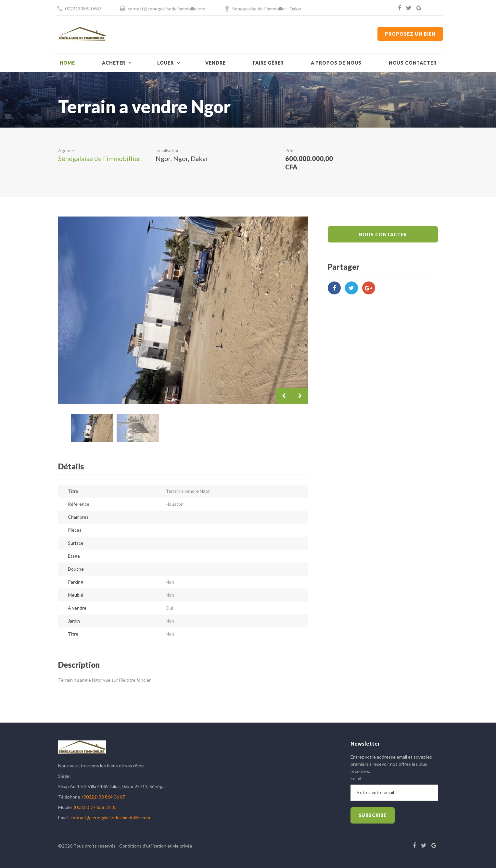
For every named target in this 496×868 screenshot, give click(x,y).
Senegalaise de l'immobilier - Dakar (267, 9)
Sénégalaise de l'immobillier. (100, 158)
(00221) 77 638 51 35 (95, 807)
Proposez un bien (410, 34)
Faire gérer (268, 63)
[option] (183, 310)
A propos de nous (336, 63)
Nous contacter (413, 63)
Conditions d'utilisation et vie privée (156, 846)
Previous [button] (284, 396)
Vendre (215, 63)
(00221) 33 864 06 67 (104, 797)
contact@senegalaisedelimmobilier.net (167, 9)
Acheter (114, 63)
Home (67, 63)
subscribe (373, 815)
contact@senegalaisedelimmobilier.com (110, 818)
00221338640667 (83, 9)
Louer (165, 63)
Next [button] (300, 396)
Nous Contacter (383, 235)
